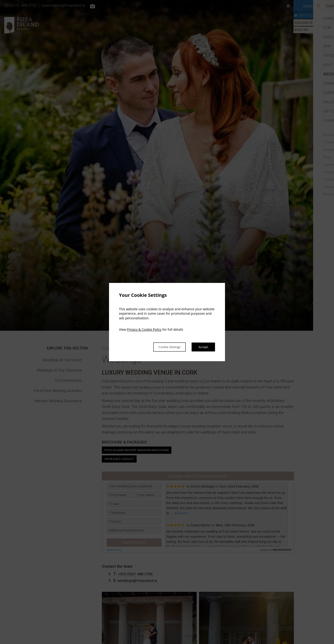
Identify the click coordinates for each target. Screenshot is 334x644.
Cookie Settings (164, 347)
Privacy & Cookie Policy (144, 329)
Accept (202, 347)
